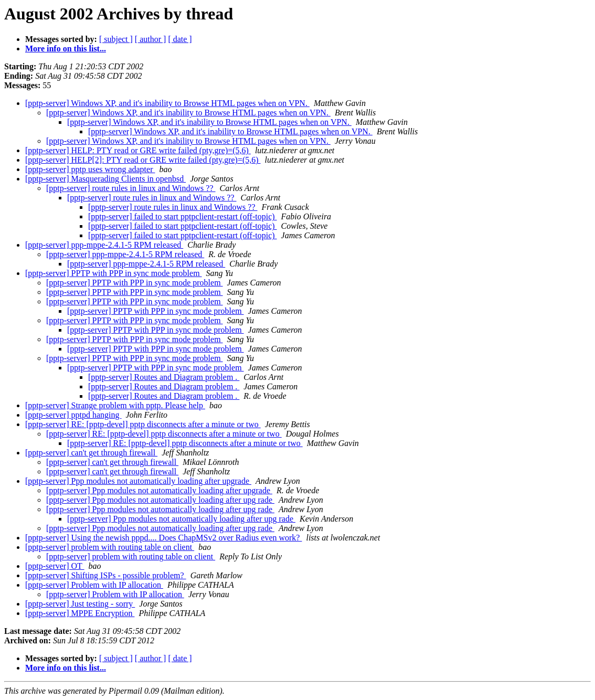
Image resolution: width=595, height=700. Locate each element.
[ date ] (180, 39)
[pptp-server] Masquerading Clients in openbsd (105, 179)
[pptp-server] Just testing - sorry (80, 604)
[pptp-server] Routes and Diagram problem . (164, 377)
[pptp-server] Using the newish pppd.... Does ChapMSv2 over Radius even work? (163, 538)
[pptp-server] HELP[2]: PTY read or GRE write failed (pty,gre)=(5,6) (143, 160)
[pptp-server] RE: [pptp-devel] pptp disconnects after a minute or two (143, 424)
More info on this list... (66, 49)
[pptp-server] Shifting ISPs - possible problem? (106, 575)
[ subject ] (116, 39)
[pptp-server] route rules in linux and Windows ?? (131, 188)
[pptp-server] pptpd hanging (73, 415)
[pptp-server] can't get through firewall (91, 453)
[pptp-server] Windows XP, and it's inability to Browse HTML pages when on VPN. (167, 103)
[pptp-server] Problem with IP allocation (94, 585)
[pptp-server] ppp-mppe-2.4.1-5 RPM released (104, 245)
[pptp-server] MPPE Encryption (80, 613)
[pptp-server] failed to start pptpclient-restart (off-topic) (183, 216)
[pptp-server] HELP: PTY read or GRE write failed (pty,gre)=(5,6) (138, 150)
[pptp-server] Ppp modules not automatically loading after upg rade (160, 500)
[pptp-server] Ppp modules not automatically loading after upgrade (138, 481)
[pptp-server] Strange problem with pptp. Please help (115, 405)
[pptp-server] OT (55, 566)
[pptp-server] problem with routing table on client (110, 547)
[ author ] (151, 39)
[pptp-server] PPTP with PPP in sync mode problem (114, 273)
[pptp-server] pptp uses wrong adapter (90, 169)
